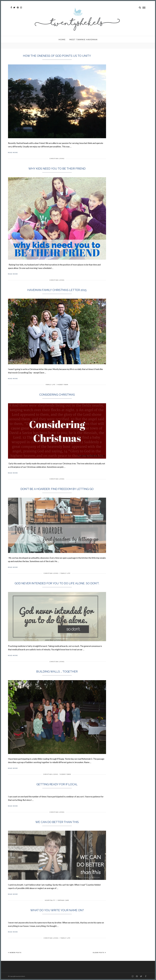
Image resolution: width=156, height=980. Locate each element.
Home (62, 39)
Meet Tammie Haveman (83, 39)
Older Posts (99, 953)
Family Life (51, 385)
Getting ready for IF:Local (57, 784)
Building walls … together (57, 671)
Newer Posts (15, 953)
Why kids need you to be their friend (57, 169)
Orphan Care (63, 900)
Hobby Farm (63, 385)
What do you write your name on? (57, 910)
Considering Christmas (57, 395)
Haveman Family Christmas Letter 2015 (57, 290)
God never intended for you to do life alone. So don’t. (57, 583)
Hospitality (50, 900)
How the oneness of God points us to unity (57, 56)
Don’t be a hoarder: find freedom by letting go (57, 489)
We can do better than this (57, 822)
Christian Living (57, 158)
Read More (13, 152)
